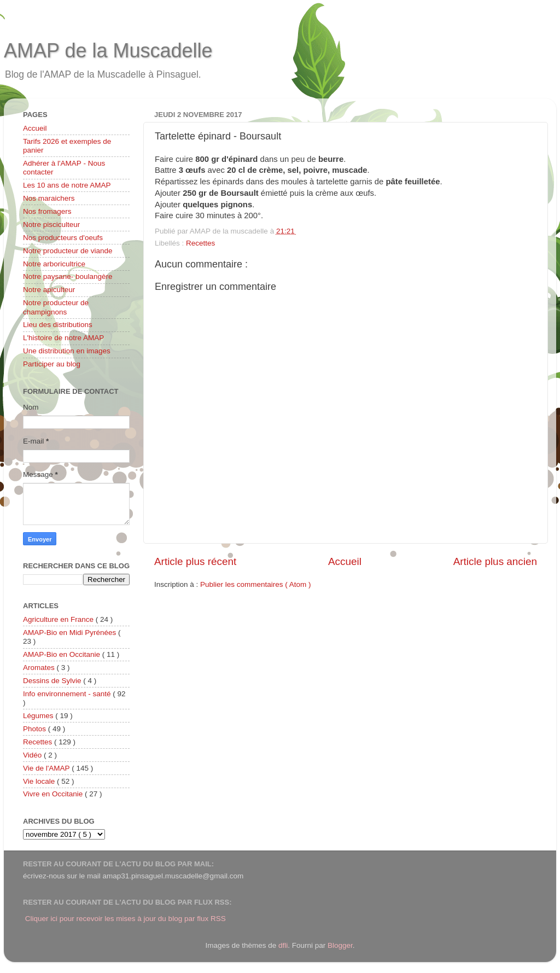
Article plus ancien (495, 561)
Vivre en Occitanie (54, 794)
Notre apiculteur (49, 290)
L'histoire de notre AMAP (63, 338)
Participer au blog (52, 364)
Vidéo (33, 755)
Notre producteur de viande (68, 251)
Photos (36, 729)
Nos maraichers (49, 198)
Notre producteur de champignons (56, 307)
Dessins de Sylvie (53, 681)
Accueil (345, 561)
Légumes (39, 716)
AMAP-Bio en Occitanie (63, 654)
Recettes (200, 243)
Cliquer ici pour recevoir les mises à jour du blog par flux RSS (126, 919)
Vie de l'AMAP (47, 768)
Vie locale (40, 781)
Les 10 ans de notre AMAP (67, 185)
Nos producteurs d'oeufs (63, 238)
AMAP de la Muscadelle (108, 51)
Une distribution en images (67, 351)
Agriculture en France (59, 619)
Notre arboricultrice (54, 264)
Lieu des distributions (58, 325)
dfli (283, 945)
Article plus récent (195, 561)
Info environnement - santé (68, 694)
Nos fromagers (47, 211)
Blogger (340, 945)
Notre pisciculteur (51, 225)
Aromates (40, 668)
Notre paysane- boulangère (68, 276)
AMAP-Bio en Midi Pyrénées (71, 633)
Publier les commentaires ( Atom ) (256, 584)
